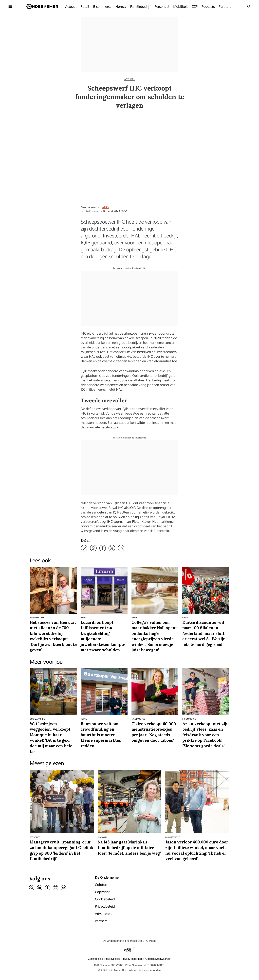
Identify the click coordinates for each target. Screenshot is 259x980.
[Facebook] (48, 888)
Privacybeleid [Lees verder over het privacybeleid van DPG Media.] (112, 959)
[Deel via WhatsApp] (93, 548)
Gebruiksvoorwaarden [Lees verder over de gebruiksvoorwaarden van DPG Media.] (158, 959)
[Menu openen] (10, 6)
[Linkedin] (40, 888)
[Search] (249, 6)
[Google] (32, 888)
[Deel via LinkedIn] (121, 548)
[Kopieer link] (84, 548)
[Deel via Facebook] (103, 548)
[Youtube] (63, 888)
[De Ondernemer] (42, 6)
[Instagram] (55, 888)
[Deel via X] (112, 548)
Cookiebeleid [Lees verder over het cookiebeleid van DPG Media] (95, 959)
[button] (133, 959)
